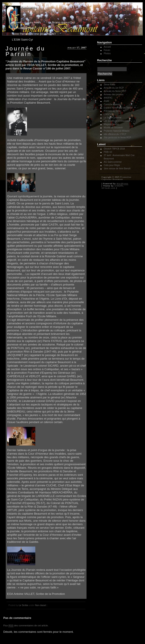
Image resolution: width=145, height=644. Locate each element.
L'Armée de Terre (112, 111)
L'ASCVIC (109, 114)
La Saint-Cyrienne (113, 118)
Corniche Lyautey (112, 104)
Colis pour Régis (112, 165)
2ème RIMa (109, 85)
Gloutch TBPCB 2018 (114, 149)
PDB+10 (108, 152)
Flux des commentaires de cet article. (26, 626)
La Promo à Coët (23, 28)
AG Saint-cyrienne (113, 162)
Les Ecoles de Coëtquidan (117, 121)
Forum (24, 15)
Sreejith (119, 186)
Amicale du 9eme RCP (115, 91)
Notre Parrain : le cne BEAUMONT (34, 34)
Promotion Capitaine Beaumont (116, 178)
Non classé (40, 605)
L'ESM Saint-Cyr (23, 40)
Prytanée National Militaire (117, 131)
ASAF (107, 101)
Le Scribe (23, 605)
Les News (35, 22)
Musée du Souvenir (113, 128)
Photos (24, 13)
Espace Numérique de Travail (118, 108)
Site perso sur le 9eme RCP (117, 137)
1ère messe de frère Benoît (117, 169)
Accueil (24, 10)
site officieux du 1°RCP (115, 134)
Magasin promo (111, 124)
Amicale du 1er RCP (114, 88)
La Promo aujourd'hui (61, 22)
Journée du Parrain (25, 51)
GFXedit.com (109, 188)
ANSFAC (108, 98)
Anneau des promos (114, 94)
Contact (24, 18)
